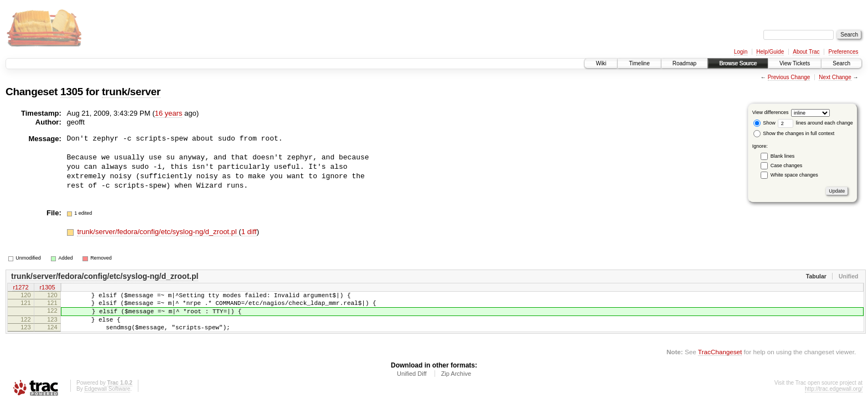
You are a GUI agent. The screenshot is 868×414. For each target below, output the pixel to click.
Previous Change (789, 77)
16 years (169, 113)
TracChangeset (720, 362)
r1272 (20, 288)
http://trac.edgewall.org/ (834, 399)
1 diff (249, 232)
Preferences (844, 52)
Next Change (835, 77)
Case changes (787, 165)
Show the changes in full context (794, 133)
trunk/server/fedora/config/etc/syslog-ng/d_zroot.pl (158, 232)
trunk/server (131, 92)
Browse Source (738, 63)
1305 (72, 92)
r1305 (47, 288)
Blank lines (783, 156)
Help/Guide (770, 52)
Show (764, 123)
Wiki (601, 63)
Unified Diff (412, 384)
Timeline (639, 63)
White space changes (794, 175)
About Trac (806, 52)
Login (741, 52)
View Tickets (795, 63)
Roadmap (684, 63)
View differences (771, 112)
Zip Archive (456, 384)
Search (841, 63)
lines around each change (815, 123)
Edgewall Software (107, 399)
